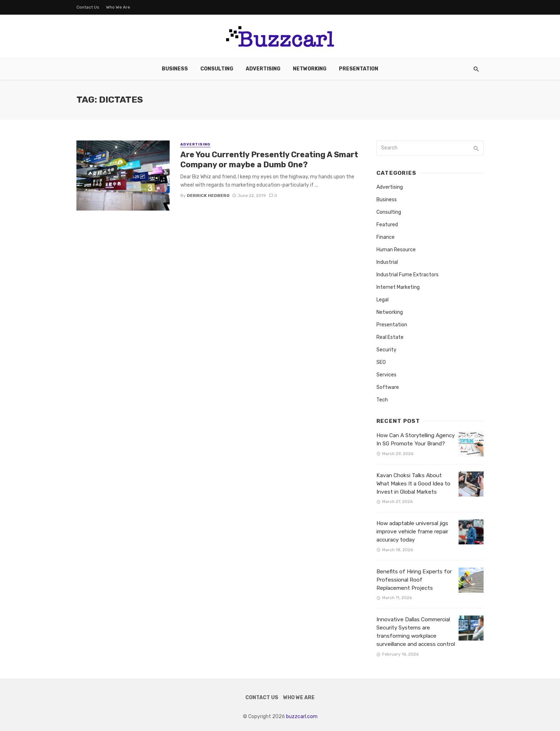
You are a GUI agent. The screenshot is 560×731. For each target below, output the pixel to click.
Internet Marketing (398, 287)
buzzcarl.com (302, 717)
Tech (382, 400)
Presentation (359, 69)
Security (386, 350)
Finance (386, 237)
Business (175, 69)
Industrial (387, 262)
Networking (310, 69)
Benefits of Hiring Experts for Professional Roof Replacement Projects (414, 580)
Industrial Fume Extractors (407, 275)
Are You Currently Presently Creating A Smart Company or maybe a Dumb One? (269, 160)
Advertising (263, 69)
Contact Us (88, 7)
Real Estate (390, 337)
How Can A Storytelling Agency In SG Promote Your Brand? (416, 439)
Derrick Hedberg (208, 196)
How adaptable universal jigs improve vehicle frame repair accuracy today (412, 532)
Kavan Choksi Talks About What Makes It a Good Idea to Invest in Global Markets (413, 484)
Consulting (217, 69)
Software (388, 387)
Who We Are (118, 7)
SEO (381, 362)
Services (386, 375)
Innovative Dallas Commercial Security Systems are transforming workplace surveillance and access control (416, 632)
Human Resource (396, 250)
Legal (382, 300)
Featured (387, 225)
